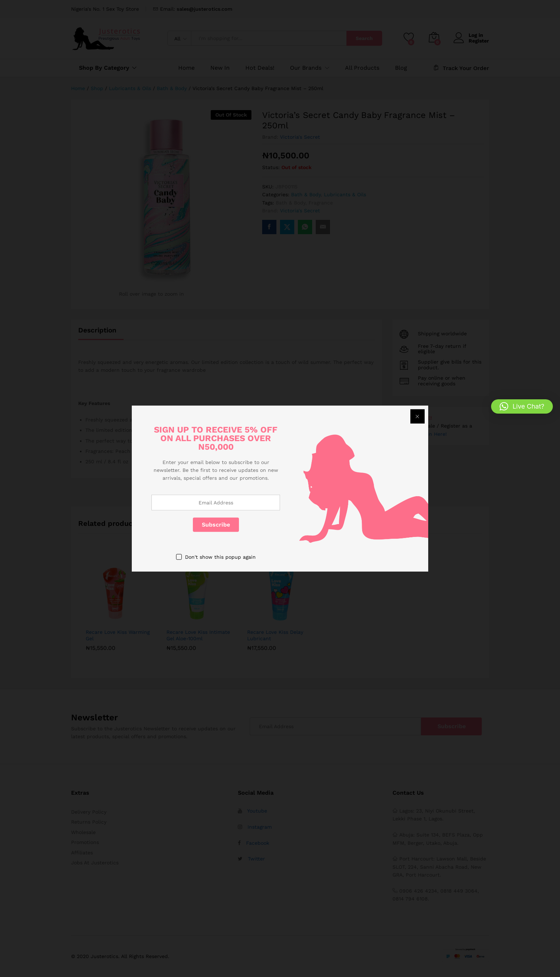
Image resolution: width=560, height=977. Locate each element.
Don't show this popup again (220, 557)
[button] (522, 406)
